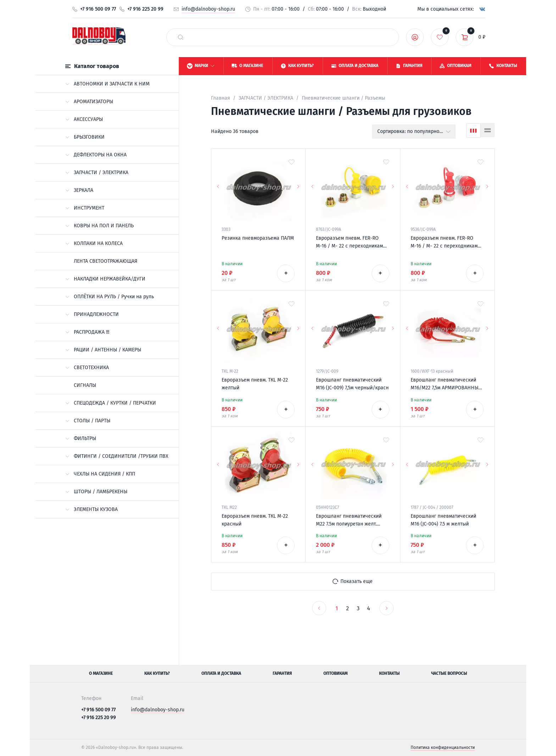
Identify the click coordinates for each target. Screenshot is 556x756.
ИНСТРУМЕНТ (85, 208)
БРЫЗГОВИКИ (85, 137)
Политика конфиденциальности (443, 747)
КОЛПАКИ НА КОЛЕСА (94, 243)
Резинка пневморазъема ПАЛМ (258, 238)
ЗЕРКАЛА (79, 190)
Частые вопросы (449, 673)
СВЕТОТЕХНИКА (87, 368)
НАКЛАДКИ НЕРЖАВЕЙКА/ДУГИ (105, 279)
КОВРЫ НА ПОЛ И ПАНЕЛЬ (99, 226)
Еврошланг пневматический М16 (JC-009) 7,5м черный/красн (352, 384)
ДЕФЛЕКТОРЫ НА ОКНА (96, 155)
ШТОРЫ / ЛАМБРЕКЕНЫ (96, 492)
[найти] (180, 37)
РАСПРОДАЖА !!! (87, 332)
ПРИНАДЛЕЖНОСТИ (92, 314)
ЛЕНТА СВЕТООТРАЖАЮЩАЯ (105, 261)
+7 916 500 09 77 (98, 9)
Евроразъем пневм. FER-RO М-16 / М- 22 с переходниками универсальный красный (446, 243)
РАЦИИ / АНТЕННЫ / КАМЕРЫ (103, 350)
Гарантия (282, 673)
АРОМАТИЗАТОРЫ (89, 102)
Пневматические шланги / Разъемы (343, 98)
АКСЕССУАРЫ (84, 119)
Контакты (389, 673)
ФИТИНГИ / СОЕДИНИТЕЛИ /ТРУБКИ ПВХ (117, 456)
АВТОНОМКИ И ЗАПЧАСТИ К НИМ (107, 84)
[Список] (488, 130)
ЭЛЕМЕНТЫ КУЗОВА (91, 509)
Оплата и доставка (221, 673)
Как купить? (157, 673)
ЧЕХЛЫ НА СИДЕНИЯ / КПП (100, 474)
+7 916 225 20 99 (145, 9)
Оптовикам (335, 673)
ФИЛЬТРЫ (81, 438)
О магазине (101, 673)
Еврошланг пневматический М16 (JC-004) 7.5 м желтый (443, 520)
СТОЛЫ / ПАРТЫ (88, 421)
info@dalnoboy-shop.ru (208, 9)
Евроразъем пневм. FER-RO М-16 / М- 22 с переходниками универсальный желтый (351, 243)
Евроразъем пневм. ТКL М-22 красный (255, 520)
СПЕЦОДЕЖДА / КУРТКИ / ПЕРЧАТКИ (111, 403)
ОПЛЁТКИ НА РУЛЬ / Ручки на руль (110, 297)
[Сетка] (473, 130)
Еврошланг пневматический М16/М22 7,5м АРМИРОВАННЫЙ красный (446, 384)
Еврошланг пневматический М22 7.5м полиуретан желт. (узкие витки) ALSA (349, 521)
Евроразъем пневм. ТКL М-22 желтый (255, 384)
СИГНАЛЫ (85, 385)
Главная (221, 98)
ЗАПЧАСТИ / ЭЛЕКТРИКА (97, 173)
